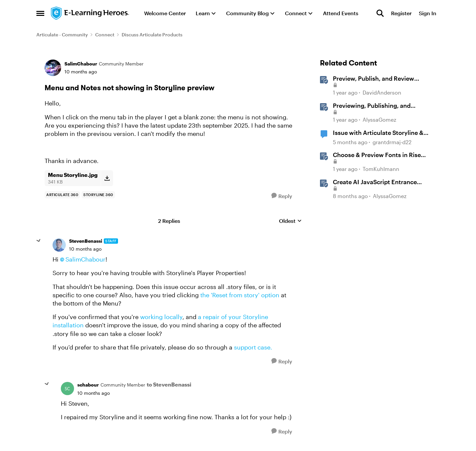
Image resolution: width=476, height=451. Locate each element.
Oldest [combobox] (290, 221)
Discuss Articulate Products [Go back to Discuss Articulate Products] (152, 35)
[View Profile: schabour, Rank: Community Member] (67, 389)
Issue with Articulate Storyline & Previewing (378, 133)
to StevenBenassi (169, 384)
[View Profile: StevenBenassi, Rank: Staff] (59, 245)
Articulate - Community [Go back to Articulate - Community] (62, 35)
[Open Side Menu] (40, 13)
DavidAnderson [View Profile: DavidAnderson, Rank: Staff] (382, 93)
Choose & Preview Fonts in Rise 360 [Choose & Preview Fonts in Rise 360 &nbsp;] (377, 155)
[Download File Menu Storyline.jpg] (107, 178)
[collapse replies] (39, 241)
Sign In (428, 13)
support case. (253, 347)
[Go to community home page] (90, 13)
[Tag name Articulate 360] (62, 195)
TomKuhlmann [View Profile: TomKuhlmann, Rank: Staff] (381, 169)
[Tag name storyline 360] (98, 195)
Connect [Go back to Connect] (105, 35)
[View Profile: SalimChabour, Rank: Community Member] (53, 68)
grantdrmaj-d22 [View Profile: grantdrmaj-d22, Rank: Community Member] (392, 142)
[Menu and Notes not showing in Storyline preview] (85, 249)
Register (401, 13)
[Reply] (282, 196)
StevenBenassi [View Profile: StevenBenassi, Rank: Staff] (86, 241)
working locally (161, 317)
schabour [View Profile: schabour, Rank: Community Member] (88, 385)
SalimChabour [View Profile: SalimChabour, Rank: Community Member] (81, 64)
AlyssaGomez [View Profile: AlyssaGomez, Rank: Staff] (379, 120)
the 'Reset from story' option (240, 295)
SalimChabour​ (85, 259)
